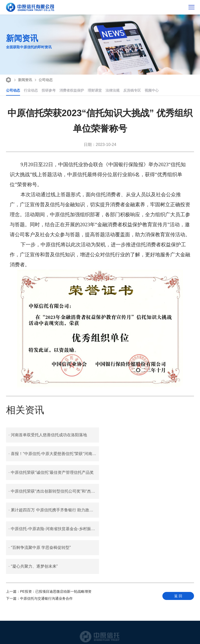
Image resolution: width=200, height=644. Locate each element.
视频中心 (152, 90)
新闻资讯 (22, 79)
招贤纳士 (104, 628)
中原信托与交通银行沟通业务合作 (39, 523)
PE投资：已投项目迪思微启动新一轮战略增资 (49, 516)
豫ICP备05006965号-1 (92, 637)
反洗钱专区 (132, 90)
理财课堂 (95, 90)
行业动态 (31, 90)
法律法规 (113, 90)
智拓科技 (118, 637)
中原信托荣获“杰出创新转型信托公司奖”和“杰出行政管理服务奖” (149, 454)
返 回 (178, 521)
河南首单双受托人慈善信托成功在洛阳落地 (48, 435)
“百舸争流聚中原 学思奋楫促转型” (40, 491)
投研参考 (49, 90)
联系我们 (68, 628)
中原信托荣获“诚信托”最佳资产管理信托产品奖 (51, 454)
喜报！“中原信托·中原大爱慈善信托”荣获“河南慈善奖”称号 (149, 435)
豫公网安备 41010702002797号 (91, 632)
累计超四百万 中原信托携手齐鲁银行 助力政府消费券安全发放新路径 (54, 473)
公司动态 (43, 79)
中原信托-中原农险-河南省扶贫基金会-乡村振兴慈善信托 (149, 473)
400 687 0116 (100, 614)
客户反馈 (86, 628)
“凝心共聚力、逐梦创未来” (128, 491)
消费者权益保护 (72, 90)
